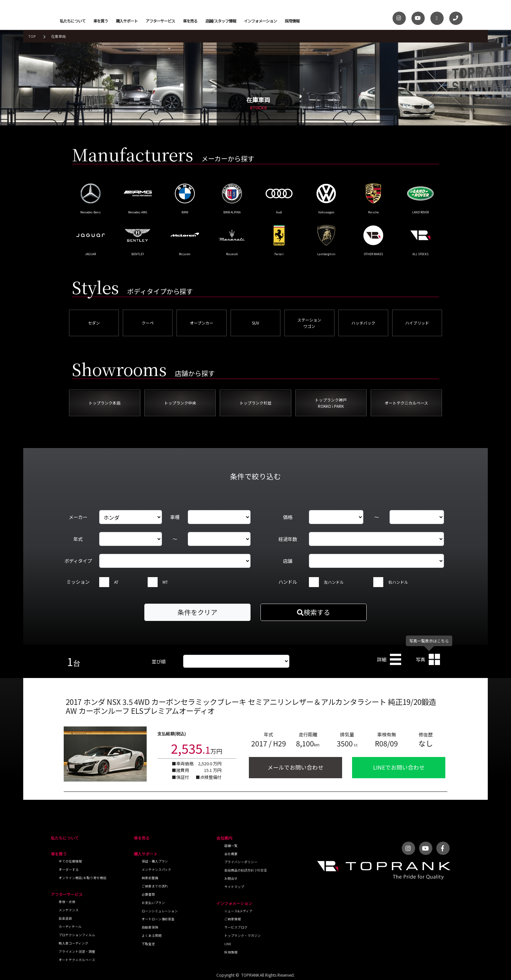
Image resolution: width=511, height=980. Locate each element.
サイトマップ (234, 887)
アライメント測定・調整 (77, 951)
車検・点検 (67, 902)
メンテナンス (69, 910)
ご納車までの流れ (155, 886)
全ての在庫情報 (70, 861)
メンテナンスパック (157, 869)
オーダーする (69, 869)
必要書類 (148, 894)
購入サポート (127, 21)
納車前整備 (150, 878)
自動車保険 (150, 927)
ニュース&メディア (238, 911)
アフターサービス (160, 21)
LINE (228, 944)
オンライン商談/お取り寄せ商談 (83, 878)
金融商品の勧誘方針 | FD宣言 (246, 870)
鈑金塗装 (65, 918)
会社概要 (231, 854)
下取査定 (148, 944)
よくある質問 (152, 936)
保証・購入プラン (155, 861)
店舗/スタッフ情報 (221, 21)
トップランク (39, 17)
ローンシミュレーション (160, 911)
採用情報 (292, 21)
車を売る (190, 21)
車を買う (101, 21)
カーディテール (70, 927)
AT (116, 582)
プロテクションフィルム (77, 935)
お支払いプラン (153, 903)
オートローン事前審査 (158, 919)
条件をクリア (197, 612)
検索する (314, 612)
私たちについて (73, 21)
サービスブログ (236, 927)
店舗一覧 (231, 846)
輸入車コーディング (73, 943)
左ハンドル (334, 582)
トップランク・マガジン (243, 936)
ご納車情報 (233, 919)
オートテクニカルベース (77, 960)
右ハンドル (398, 582)
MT (165, 582)
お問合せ (231, 878)
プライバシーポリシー (241, 862)
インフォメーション (260, 21)
